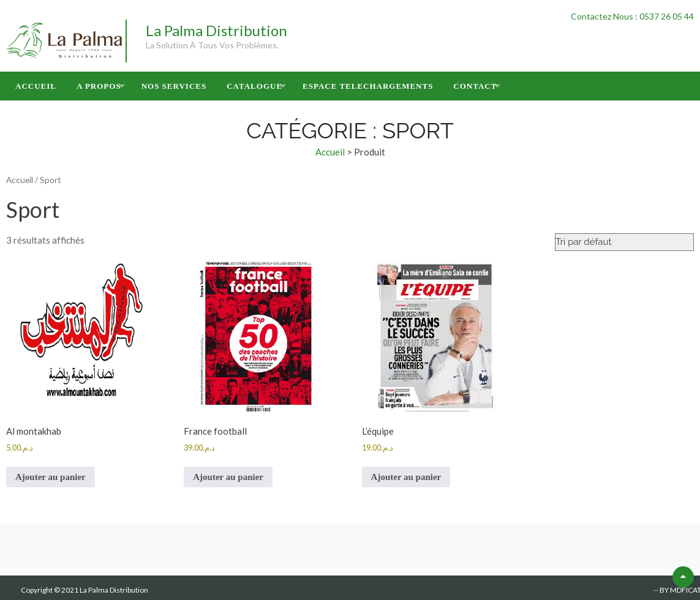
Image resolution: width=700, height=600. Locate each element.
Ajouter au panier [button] (51, 477)
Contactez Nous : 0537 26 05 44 (632, 16)
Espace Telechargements (368, 86)
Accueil (36, 86)
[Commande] (624, 242)
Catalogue (254, 86)
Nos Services (174, 86)
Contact (475, 86)
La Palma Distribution (216, 30)
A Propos (99, 86)
